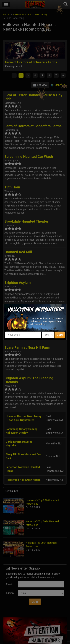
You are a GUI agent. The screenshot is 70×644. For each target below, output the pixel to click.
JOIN (60, 335)
